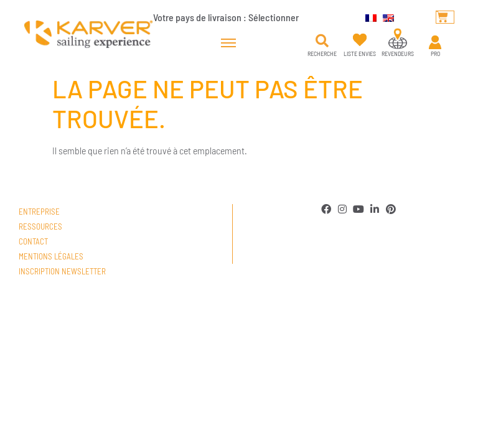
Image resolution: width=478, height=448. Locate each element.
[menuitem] (368, 17)
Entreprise (39, 212)
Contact (33, 241)
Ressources (40, 226)
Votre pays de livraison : (226, 17)
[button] (322, 41)
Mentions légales (51, 256)
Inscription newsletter (62, 271)
